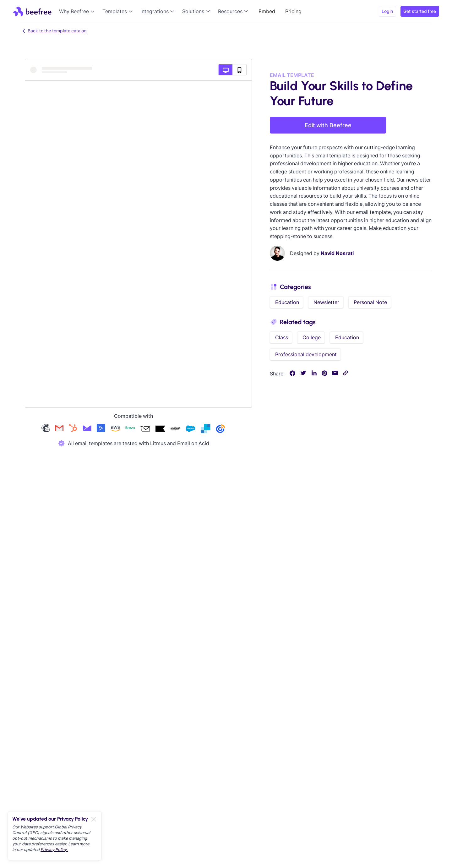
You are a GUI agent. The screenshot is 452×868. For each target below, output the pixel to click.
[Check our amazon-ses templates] (115, 429)
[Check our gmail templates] (59, 429)
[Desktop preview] (225, 70)
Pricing (293, 11)
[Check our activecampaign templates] (101, 429)
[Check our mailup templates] (175, 429)
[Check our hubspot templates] (73, 429)
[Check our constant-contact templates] (221, 429)
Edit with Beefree (328, 125)
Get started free (420, 11)
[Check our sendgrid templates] (205, 429)
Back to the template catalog (53, 31)
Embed (267, 11)
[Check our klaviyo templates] (160, 429)
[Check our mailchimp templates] (46, 429)
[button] (78, 11)
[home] (32, 11)
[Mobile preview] (240, 70)
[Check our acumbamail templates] (145, 429)
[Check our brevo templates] (130, 429)
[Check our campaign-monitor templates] (87, 429)
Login (387, 11)
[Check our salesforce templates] (190, 429)
